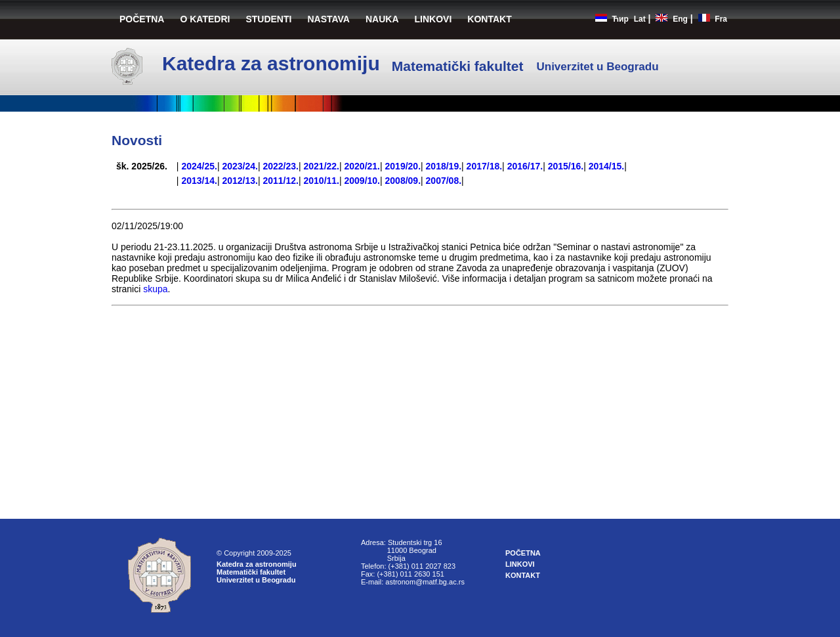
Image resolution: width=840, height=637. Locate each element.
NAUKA (382, 19)
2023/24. (240, 166)
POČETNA (142, 19)
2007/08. (444, 181)
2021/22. (321, 166)
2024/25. (199, 166)
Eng (680, 19)
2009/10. (363, 181)
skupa (155, 289)
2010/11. (321, 181)
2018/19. (444, 166)
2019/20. (403, 166)
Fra (721, 19)
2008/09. (403, 181)
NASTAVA (328, 19)
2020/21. (363, 166)
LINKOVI (433, 19)
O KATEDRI (205, 19)
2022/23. (281, 166)
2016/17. (525, 166)
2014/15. (607, 166)
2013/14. (199, 181)
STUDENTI (268, 19)
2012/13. (240, 181)
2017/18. (485, 166)
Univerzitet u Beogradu (256, 580)
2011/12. (281, 181)
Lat (640, 19)
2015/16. (566, 166)
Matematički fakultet (251, 572)
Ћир (620, 19)
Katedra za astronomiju (257, 564)
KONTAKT (489, 19)
